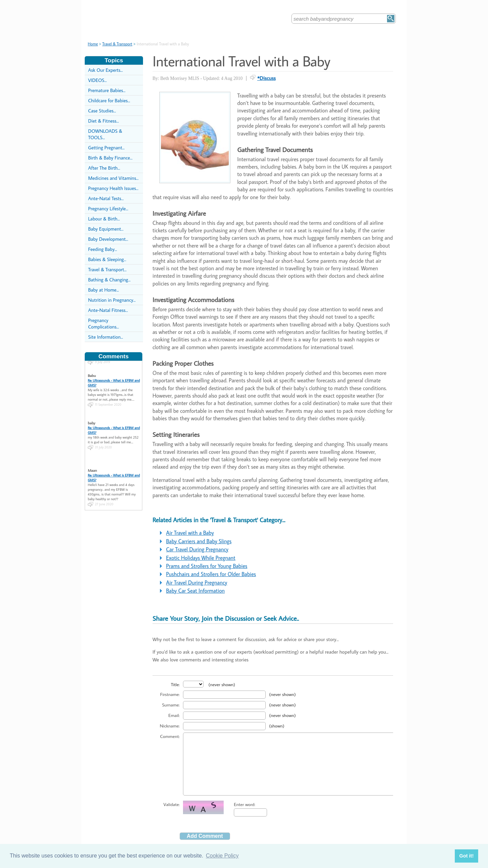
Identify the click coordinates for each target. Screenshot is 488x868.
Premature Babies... (107, 90)
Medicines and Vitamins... (113, 178)
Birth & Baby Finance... (110, 158)
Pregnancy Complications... (104, 323)
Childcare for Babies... (109, 100)
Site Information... (106, 337)
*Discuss (267, 78)
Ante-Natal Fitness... (108, 310)
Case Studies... (102, 111)
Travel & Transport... (107, 269)
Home (93, 44)
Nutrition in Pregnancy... (112, 300)
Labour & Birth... (104, 219)
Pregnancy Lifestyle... (108, 208)
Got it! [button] (466, 856)
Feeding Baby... (103, 249)
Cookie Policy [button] (222, 856)
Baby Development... (108, 239)
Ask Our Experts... (105, 70)
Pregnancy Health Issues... (113, 188)
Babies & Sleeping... (107, 259)
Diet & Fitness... (104, 121)
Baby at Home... (104, 290)
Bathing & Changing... (109, 280)
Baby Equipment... (106, 229)
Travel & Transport (117, 44)
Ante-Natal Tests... (106, 198)
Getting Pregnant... (106, 147)
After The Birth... (104, 168)
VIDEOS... (97, 80)
